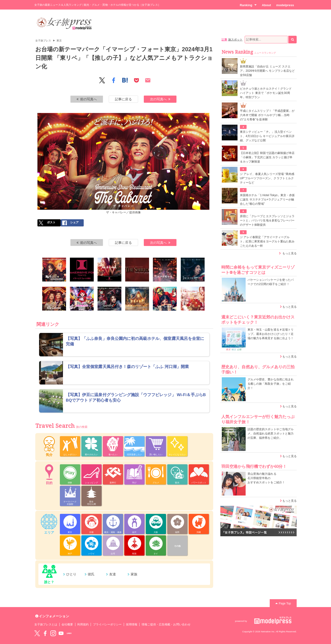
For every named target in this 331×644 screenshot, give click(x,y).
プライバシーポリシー (107, 624)
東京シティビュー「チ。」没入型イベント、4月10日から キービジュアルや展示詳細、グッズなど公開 (267, 136)
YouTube (61, 633)
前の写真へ (87, 99)
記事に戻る (123, 99)
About (266, 5)
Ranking (248, 5)
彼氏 (91, 574)
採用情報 (132, 624)
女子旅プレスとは (46, 624)
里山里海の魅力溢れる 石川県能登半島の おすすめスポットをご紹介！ (266, 478)
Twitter (37, 633)
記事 (224, 40)
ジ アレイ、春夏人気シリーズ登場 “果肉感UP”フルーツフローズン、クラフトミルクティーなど (267, 178)
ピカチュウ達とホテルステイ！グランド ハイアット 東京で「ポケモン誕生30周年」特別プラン (266, 93)
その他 (177, 546)
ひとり (71, 574)
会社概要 (67, 624)
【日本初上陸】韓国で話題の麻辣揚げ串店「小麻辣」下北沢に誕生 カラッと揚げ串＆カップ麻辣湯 (267, 157)
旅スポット (235, 40)
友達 (113, 574)
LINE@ (69, 633)
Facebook (45, 633)
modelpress (285, 5)
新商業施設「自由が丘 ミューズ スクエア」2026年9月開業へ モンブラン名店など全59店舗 (267, 71)
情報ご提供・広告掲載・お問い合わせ (166, 624)
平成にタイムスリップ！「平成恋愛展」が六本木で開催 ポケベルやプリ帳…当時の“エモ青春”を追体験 (267, 115)
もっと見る (290, 253)
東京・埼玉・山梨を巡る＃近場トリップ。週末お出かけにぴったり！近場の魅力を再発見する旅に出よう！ (271, 334)
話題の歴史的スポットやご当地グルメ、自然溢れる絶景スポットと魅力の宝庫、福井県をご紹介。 (271, 434)
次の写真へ (160, 99)
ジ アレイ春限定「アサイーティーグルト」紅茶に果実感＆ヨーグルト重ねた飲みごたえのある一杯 (267, 241)
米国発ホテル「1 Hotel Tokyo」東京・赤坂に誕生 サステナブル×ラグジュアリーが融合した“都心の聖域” (267, 199)
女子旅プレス (43, 41)
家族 (134, 574)
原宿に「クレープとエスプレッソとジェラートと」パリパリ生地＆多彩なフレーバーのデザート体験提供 (267, 220)
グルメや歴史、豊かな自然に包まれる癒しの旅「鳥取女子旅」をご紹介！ (271, 384)
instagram (53, 633)
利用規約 (83, 624)
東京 (59, 41)
